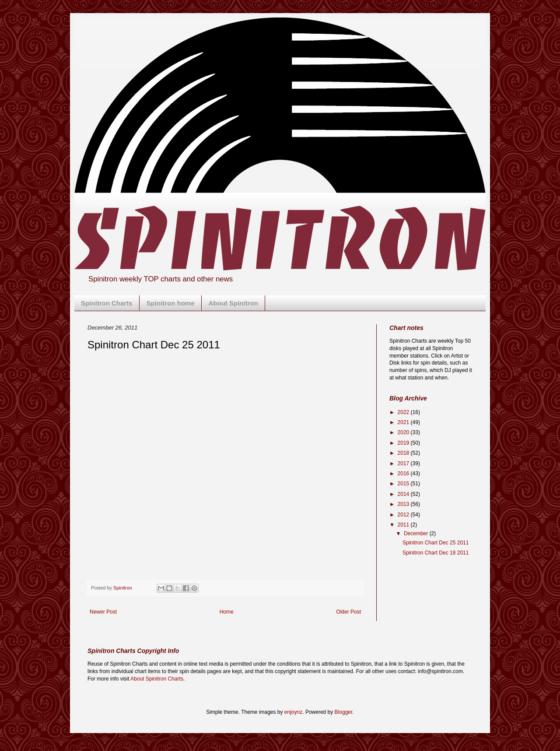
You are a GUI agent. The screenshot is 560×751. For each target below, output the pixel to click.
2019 (404, 443)
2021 (404, 422)
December (417, 533)
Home (227, 612)
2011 (404, 525)
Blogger (344, 712)
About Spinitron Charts (157, 679)
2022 (404, 412)
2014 (404, 494)
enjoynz (293, 712)
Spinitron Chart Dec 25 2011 (436, 543)
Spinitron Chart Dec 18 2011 (436, 553)
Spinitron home (171, 303)
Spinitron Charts (107, 303)
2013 (404, 504)
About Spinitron (233, 303)
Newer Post (103, 612)
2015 (404, 484)
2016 (404, 474)
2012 (404, 515)
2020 (404, 432)
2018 (404, 453)
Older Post (348, 612)
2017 (404, 463)
